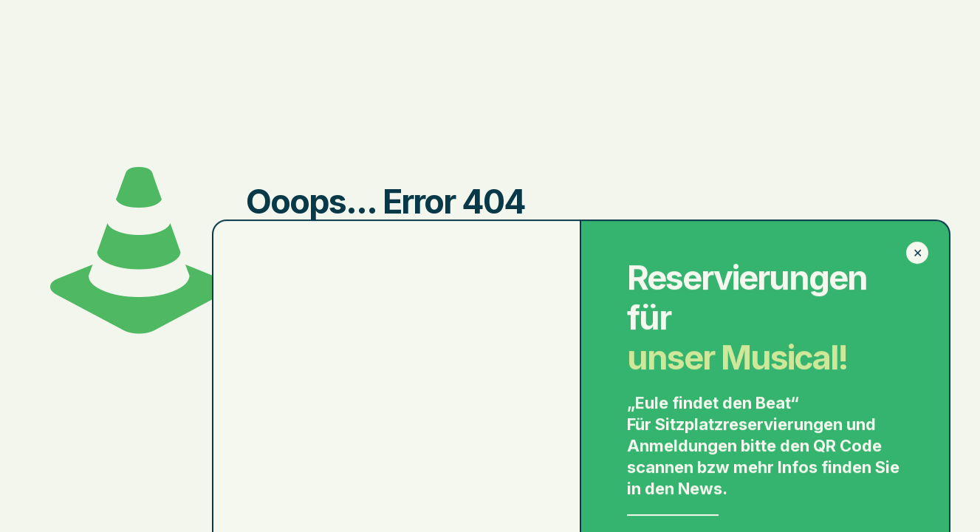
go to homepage (596, 307)
